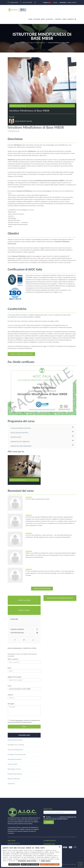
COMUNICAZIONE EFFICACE (21, 428)
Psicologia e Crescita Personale (36, 43)
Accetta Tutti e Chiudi (50, 864)
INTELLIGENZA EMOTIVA (19, 433)
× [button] (60, 847)
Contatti (70, 19)
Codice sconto (71, 3)
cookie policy (46, 861)
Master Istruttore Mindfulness (18, 480)
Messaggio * (11, 704)
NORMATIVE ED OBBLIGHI (20, 442)
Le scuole (50, 19)
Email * (10, 668)
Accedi (55, 3)
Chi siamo (37, 19)
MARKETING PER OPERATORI (21, 446)
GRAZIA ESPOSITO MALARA (23, 121)
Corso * (10, 686)
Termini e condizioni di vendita (64, 865)
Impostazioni (14, 864)
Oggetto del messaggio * (15, 677)
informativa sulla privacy (27, 861)
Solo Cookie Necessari (30, 864)
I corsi (64, 19)
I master (58, 19)
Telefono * (11, 695)
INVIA (24, 727)
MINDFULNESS (16, 437)
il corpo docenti (50, 841)
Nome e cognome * (13, 659)
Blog (43, 19)
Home (30, 19)
